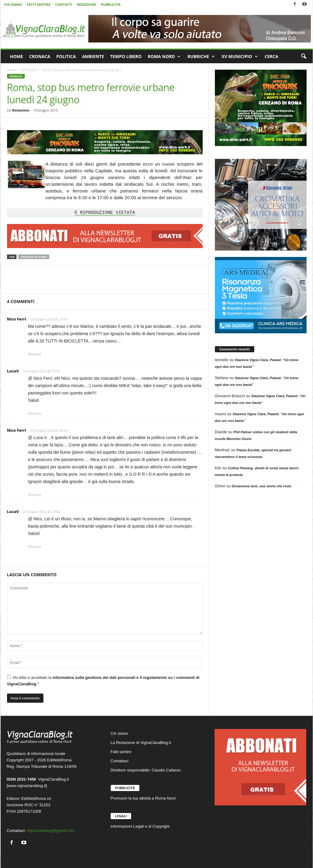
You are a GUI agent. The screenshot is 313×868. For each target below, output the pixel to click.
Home (11, 70)
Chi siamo (120, 733)
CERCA (272, 56)
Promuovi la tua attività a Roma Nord (143, 798)
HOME (17, 56)
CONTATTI (64, 4)
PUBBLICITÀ (111, 4)
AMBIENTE (93, 56)
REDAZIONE (86, 4)
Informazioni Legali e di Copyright (140, 826)
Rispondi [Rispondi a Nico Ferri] (35, 354)
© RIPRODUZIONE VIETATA (105, 213)
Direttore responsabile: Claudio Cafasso (146, 770)
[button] (304, 57)
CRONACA (40, 56)
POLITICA (66, 56)
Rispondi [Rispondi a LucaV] (35, 413)
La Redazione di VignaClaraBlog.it (141, 743)
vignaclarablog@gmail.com (50, 831)
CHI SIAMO (13, 4)
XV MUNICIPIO (240, 57)
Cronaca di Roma (34, 257)
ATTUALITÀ (29, 70)
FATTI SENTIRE (38, 4)
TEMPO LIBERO (126, 56)
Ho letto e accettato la (103, 681)
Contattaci (120, 761)
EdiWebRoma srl (36, 798)
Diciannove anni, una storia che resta (261, 486)
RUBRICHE (201, 57)
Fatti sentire (121, 752)
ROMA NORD (164, 57)
